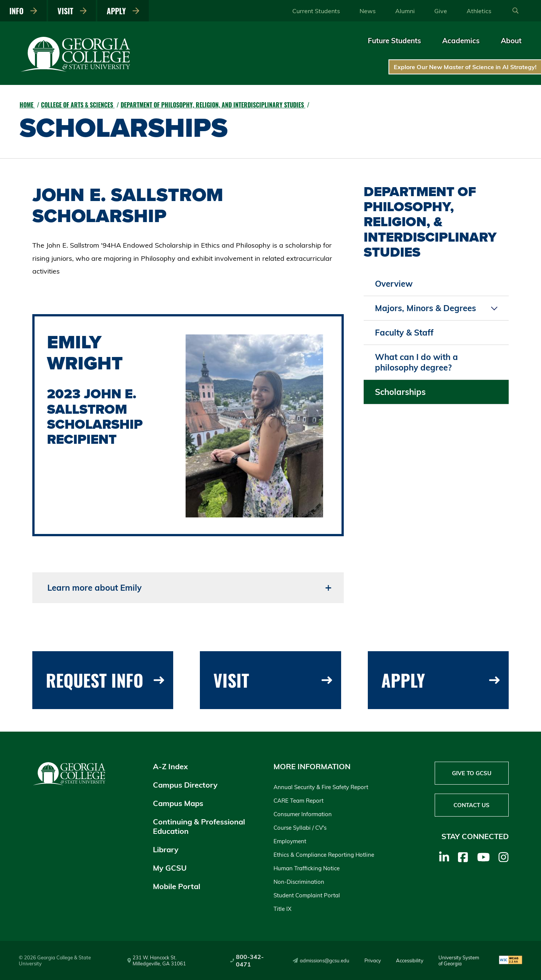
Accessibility (410, 960)
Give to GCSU (472, 773)
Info (23, 11)
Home (27, 105)
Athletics (479, 11)
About (511, 41)
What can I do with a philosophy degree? (416, 362)
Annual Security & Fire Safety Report (321, 787)
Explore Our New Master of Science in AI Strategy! (465, 67)
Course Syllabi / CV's (300, 828)
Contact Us (471, 805)
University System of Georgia (459, 960)
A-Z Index (170, 766)
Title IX (283, 909)
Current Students (316, 11)
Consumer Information (303, 814)
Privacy (373, 960)
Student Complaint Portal (307, 895)
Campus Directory (185, 785)
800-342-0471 (247, 960)
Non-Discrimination (299, 882)
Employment (290, 841)
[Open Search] (515, 11)
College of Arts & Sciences (78, 105)
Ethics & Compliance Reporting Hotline (324, 855)
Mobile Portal (177, 886)
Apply (123, 11)
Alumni (405, 11)
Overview (394, 284)
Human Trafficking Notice (307, 868)
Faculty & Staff (404, 333)
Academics (461, 41)
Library (166, 849)
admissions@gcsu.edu (321, 960)
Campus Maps (178, 803)
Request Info (105, 680)
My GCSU (170, 868)
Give (441, 11)
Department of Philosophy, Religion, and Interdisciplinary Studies (213, 105)
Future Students (394, 41)
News (368, 11)
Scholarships (400, 392)
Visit (72, 11)
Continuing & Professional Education (199, 826)
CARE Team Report (298, 801)
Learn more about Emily (94, 588)
